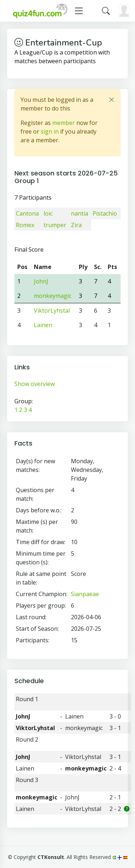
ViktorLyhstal (52, 311)
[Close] (112, 100)
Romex (25, 225)
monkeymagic (53, 296)
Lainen (43, 325)
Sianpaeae (85, 594)
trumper (55, 225)
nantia (80, 213)
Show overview (35, 384)
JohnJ (41, 281)
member (64, 123)
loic (48, 213)
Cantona (27, 213)
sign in (50, 131)
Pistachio (105, 213)
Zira (76, 225)
